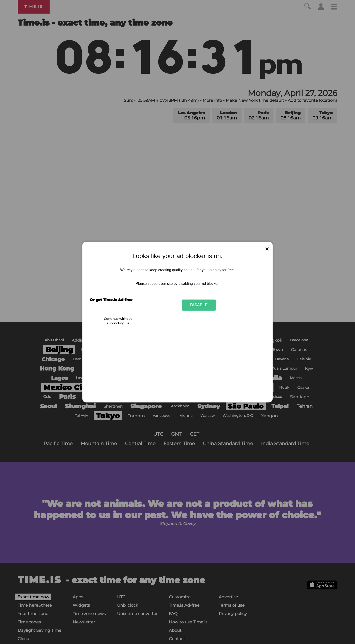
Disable (199, 305)
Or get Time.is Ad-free (111, 300)
